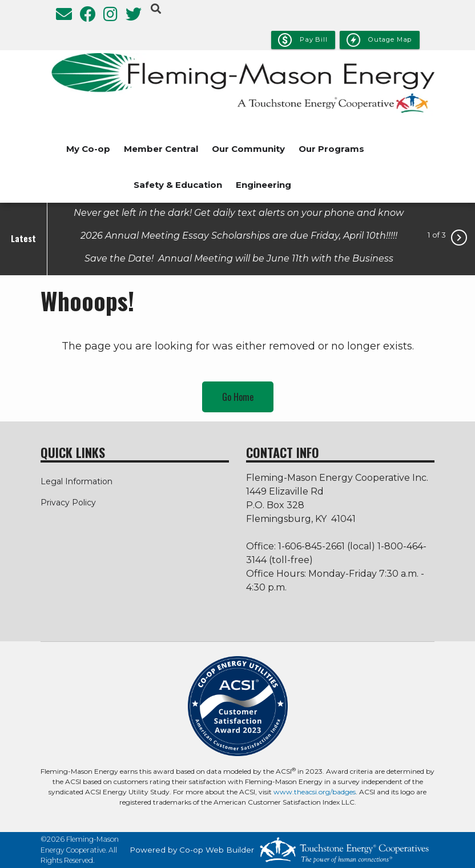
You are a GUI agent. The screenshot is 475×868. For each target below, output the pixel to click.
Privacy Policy (68, 503)
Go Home (238, 397)
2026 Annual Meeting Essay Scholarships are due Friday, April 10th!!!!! (239, 235)
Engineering (263, 185)
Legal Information (77, 481)
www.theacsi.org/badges (315, 792)
